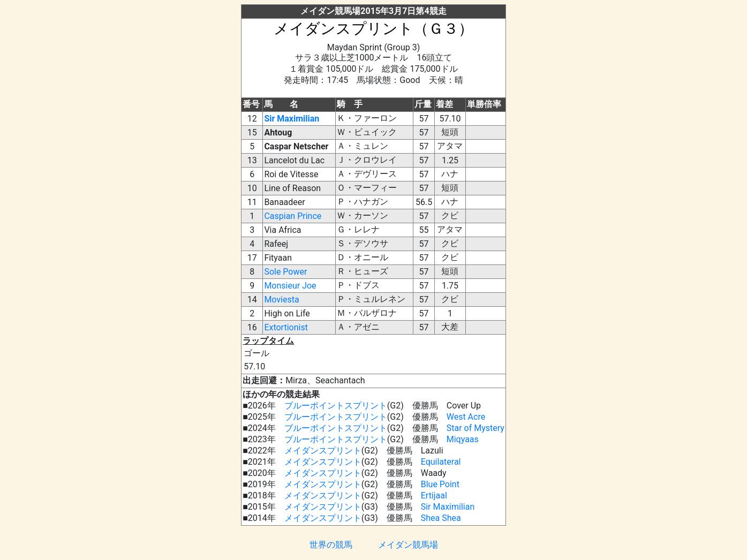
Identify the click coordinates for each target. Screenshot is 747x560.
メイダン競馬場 (408, 545)
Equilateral (441, 462)
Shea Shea (441, 518)
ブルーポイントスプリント (336, 406)
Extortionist (286, 327)
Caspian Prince (293, 216)
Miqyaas (463, 439)
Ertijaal (434, 495)
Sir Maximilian (292, 119)
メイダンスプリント (323, 451)
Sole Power (285, 272)
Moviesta (281, 300)
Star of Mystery (476, 428)
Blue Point (440, 484)
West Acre (466, 417)
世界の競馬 (331, 545)
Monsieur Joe (290, 286)
